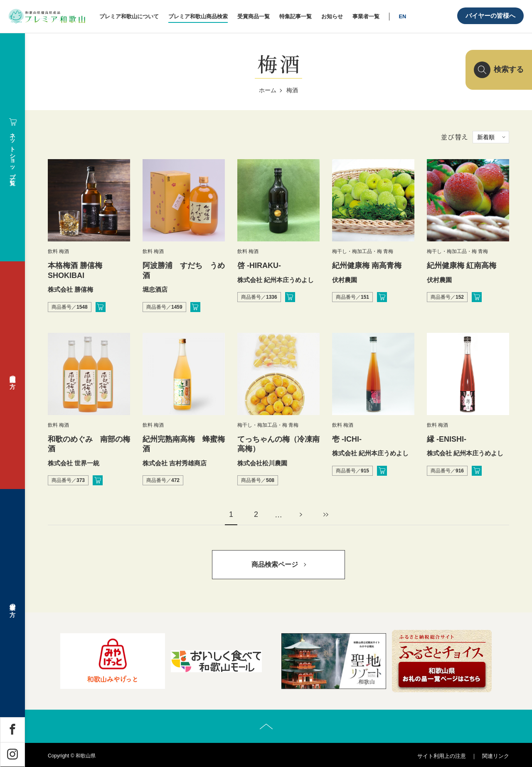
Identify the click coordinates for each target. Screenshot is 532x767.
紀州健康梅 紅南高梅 (462, 265)
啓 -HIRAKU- (259, 265)
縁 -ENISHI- (447, 439)
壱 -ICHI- (347, 439)
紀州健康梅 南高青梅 (367, 265)
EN (402, 16)
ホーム (268, 90)
